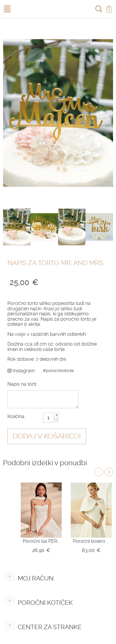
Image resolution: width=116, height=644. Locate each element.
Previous (99, 472)
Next (109, 472)
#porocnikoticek (58, 371)
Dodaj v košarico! (47, 436)
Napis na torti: (22, 384)
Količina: (16, 416)
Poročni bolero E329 (91, 541)
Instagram (21, 371)
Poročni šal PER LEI (41, 541)
